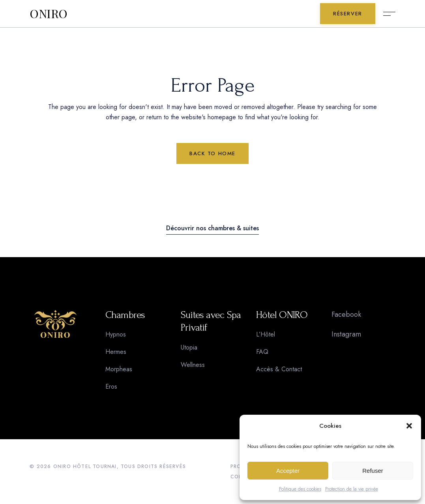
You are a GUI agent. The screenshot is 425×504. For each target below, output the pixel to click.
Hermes (116, 352)
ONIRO (48, 14)
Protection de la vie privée (352, 489)
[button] (409, 426)
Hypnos (116, 334)
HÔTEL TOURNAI (95, 466)
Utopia (189, 347)
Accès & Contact (279, 369)
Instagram (346, 334)
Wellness (193, 365)
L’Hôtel (266, 334)
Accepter (288, 471)
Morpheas (119, 369)
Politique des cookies (300, 489)
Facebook (346, 314)
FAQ (262, 352)
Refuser (373, 471)
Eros (111, 386)
